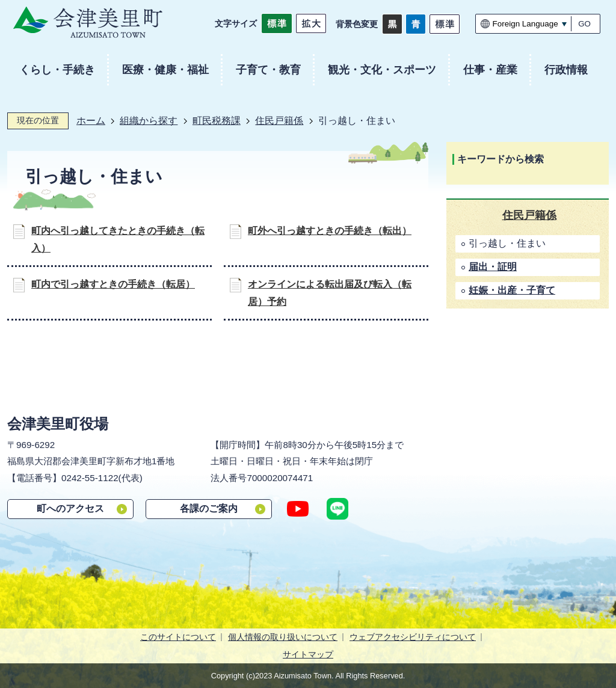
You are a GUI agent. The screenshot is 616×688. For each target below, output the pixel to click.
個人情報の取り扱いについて (283, 637)
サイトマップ (308, 654)
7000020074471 (280, 478)
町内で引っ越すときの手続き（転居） (113, 284)
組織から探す (149, 121)
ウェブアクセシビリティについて (413, 637)
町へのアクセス (70, 508)
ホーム (91, 121)
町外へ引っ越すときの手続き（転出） (330, 231)
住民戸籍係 (279, 121)
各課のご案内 (209, 508)
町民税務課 (217, 121)
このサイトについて (178, 637)
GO (584, 24)
